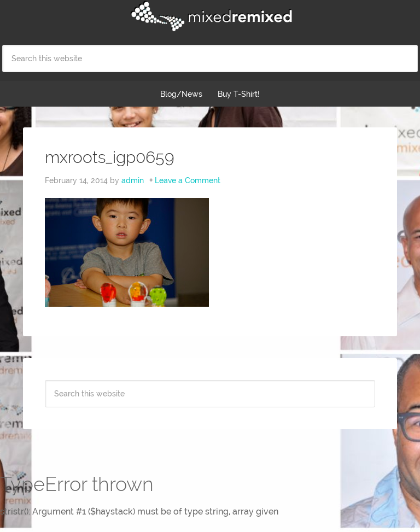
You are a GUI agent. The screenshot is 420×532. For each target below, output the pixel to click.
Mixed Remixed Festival (210, 16)
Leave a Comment (188, 180)
